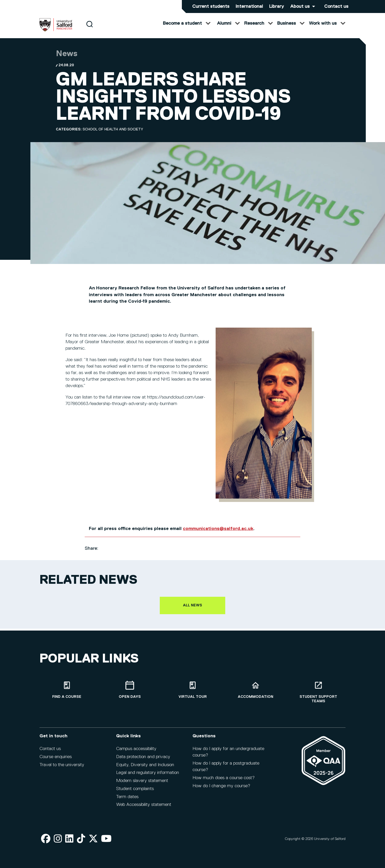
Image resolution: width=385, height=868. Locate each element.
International (249, 6)
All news (192, 611)
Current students (211, 6)
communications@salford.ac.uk (218, 534)
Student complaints (135, 792)
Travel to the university (62, 768)
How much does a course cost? (224, 781)
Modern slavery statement (142, 784)
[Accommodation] (255, 693)
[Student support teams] (318, 695)
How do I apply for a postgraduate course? (226, 770)
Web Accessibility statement (144, 808)
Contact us (336, 6)
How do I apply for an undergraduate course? (228, 756)
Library (277, 6)
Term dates (127, 800)
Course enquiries (56, 760)
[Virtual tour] (192, 693)
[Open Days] (130, 693)
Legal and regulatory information (148, 776)
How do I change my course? (221, 789)
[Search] (89, 29)
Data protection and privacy (143, 760)
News (67, 59)
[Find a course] (67, 693)
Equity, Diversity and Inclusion (145, 768)
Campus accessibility (136, 752)
